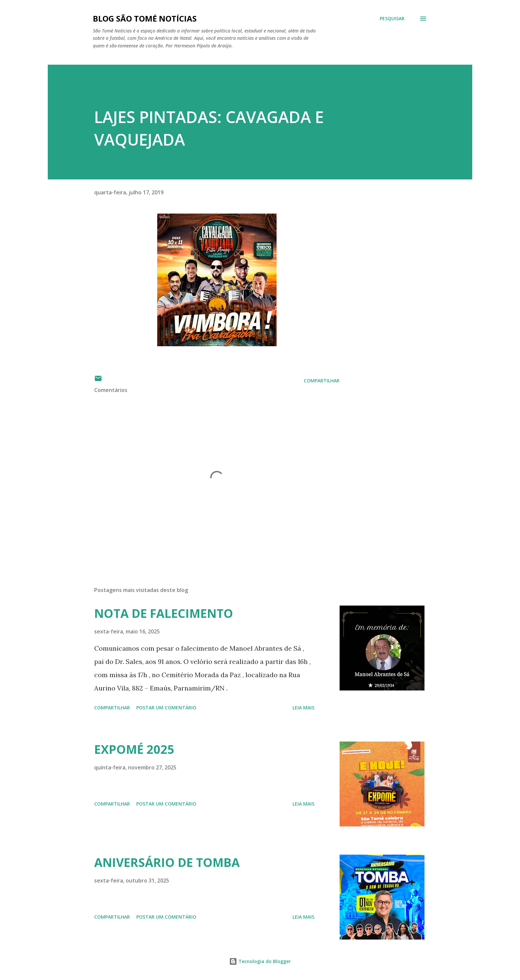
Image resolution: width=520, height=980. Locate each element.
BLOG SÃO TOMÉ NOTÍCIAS (145, 18)
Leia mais (303, 708)
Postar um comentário (166, 708)
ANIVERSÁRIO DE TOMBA (167, 862)
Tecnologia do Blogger (260, 961)
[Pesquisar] (392, 19)
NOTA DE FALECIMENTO (164, 613)
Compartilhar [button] (322, 381)
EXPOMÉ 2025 (134, 749)
